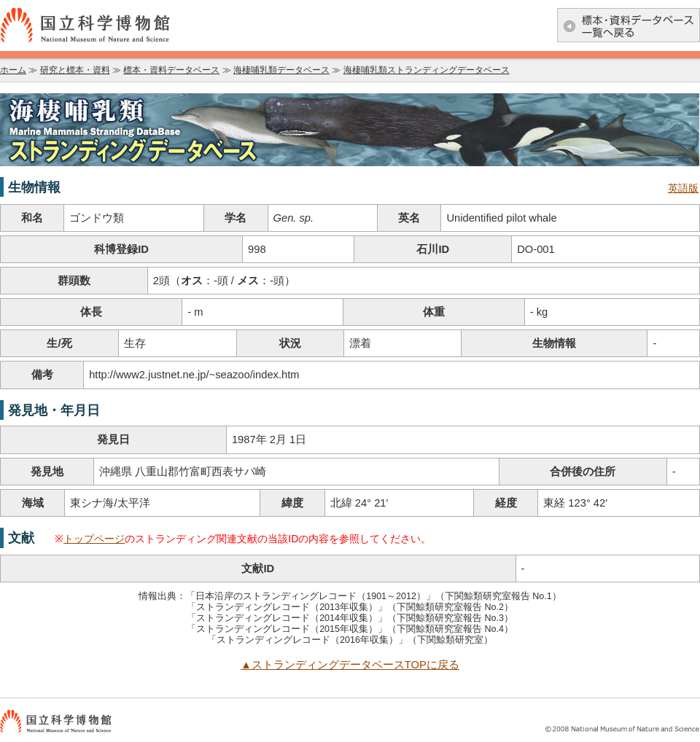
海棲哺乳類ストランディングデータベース (427, 70)
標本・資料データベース (171, 70)
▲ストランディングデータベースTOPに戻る (350, 665)
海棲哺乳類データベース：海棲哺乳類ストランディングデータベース (350, 130)
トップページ (94, 539)
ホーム (13, 70)
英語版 (683, 188)
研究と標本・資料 (75, 70)
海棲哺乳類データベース (281, 70)
